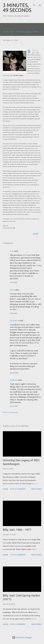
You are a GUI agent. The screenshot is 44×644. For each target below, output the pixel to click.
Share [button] (36, 234)
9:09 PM (14, 282)
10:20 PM (14, 373)
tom (12, 251)
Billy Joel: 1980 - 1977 (17, 530)
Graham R (14, 320)
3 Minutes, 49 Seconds (17, 8)
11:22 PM (14, 406)
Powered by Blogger (22, 637)
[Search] (34, 4)
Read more (36, 489)
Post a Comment (10, 412)
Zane (12, 290)
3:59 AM (13, 313)
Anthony (14, 380)
